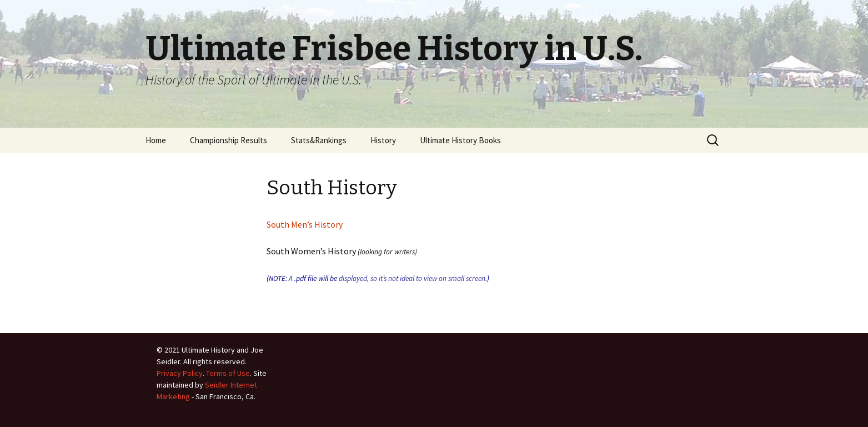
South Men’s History (305, 224)
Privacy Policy (180, 373)
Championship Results (229, 140)
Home (156, 140)
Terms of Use (228, 373)
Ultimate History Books (460, 140)
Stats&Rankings (319, 140)
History (383, 140)
